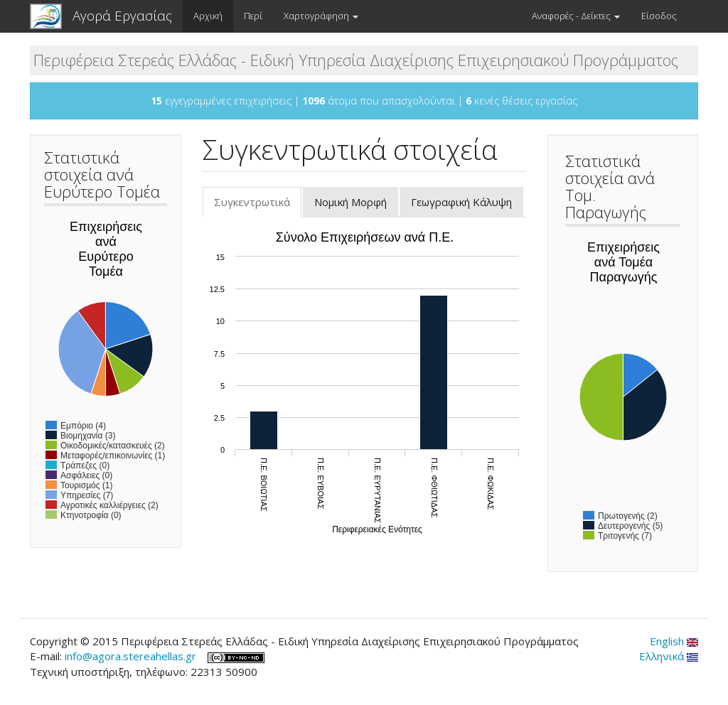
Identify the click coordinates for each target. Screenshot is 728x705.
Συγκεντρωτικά (258, 206)
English (674, 641)
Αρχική (208, 16)
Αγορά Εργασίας (122, 16)
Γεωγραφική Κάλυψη (461, 202)
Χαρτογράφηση (321, 16)
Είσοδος (659, 16)
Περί (253, 16)
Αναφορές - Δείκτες (576, 16)
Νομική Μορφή (350, 202)
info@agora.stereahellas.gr (130, 656)
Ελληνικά (669, 656)
